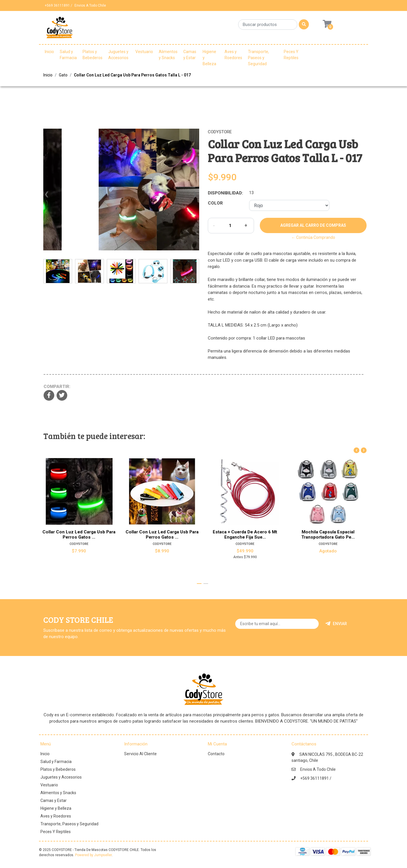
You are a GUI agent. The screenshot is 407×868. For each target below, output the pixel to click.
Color (215, 203)
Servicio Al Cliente (140, 754)
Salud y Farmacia (68, 55)
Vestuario (144, 52)
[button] (199, 584)
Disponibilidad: (225, 193)
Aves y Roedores (233, 55)
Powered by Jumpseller (93, 855)
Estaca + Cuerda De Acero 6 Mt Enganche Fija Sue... (245, 535)
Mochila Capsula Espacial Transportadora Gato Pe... (328, 535)
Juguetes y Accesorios (118, 55)
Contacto (216, 754)
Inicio (49, 52)
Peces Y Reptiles (291, 55)
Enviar (336, 624)
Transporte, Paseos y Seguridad (258, 58)
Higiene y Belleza (209, 58)
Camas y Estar (190, 55)
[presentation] (46, 197)
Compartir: (57, 387)
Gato (63, 75)
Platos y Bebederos (93, 55)
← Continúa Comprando (313, 237)
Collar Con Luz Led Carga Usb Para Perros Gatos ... (79, 535)
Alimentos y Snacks (168, 55)
